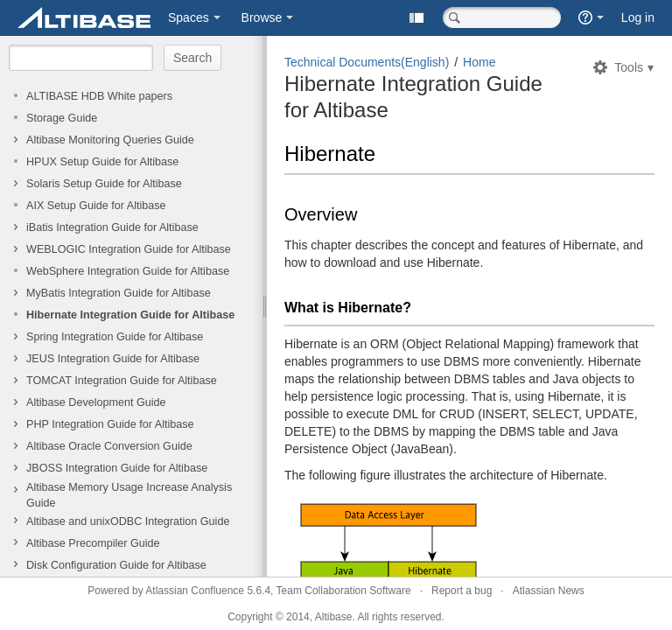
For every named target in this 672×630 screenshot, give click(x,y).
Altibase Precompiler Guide (93, 543)
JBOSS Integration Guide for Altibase (117, 468)
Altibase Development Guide (96, 402)
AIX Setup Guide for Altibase (96, 206)
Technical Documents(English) (367, 62)
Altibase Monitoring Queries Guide (110, 140)
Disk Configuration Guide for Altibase (116, 565)
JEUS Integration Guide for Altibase (113, 359)
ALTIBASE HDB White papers (99, 96)
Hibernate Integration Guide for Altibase (130, 315)
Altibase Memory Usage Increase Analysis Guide (129, 495)
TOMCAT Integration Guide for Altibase (122, 381)
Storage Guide (62, 118)
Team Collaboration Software (344, 591)
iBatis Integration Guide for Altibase (112, 227)
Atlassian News (549, 591)
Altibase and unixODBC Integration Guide (128, 521)
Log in (638, 17)
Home (479, 62)
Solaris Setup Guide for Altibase (104, 184)
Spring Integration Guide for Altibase (115, 337)
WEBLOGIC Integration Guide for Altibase (129, 249)
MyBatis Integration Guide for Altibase (119, 293)
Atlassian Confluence (195, 591)
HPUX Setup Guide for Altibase (102, 162)
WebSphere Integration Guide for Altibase (128, 271)
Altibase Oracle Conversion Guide (109, 446)
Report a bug (462, 591)
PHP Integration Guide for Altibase (110, 424)
